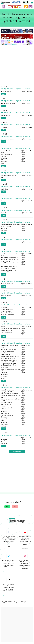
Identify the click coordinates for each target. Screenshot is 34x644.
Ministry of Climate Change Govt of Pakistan (15, 89)
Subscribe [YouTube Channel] (25, 548)
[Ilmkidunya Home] (5, 2)
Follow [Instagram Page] (25, 572)
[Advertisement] (17, 64)
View (3, 94)
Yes (7, 507)
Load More (17, 452)
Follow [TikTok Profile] (9, 594)
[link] (24, 2)
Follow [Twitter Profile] (9, 570)
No (15, 507)
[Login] (28, 2)
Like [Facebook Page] (9, 546)
